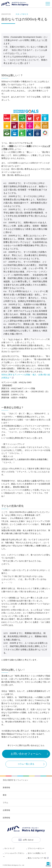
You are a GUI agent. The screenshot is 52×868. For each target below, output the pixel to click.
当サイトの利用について (37, 853)
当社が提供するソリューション (15, 780)
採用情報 (6, 818)
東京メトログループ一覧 (38, 858)
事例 (5, 795)
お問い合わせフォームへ (26, 754)
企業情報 (6, 810)
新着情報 (6, 788)
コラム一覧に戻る (26, 764)
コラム (5, 803)
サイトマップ (9, 848)
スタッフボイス (22, 14)
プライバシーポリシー (36, 848)
